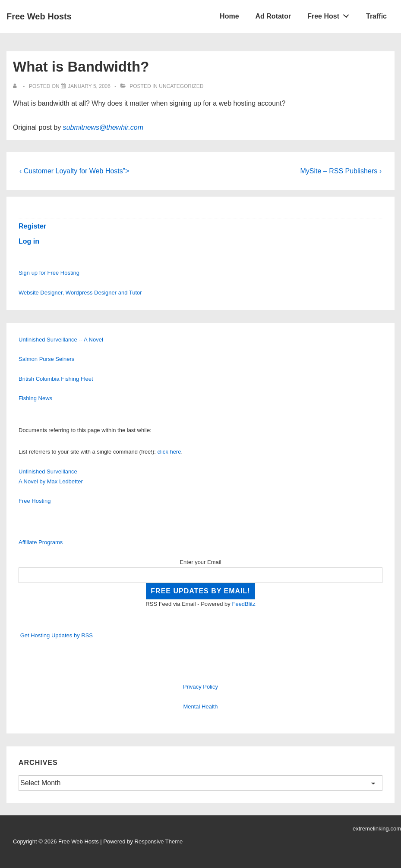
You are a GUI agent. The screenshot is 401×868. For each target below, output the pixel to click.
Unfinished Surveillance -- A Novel (61, 340)
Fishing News (35, 398)
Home (229, 16)
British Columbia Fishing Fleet (56, 379)
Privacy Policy (200, 687)
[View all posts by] (17, 86)
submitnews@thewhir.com (103, 127)
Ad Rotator (273, 16)
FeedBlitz (243, 604)
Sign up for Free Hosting (49, 273)
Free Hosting (35, 501)
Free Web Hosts (39, 16)
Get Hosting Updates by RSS (57, 635)
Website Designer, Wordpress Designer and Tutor (80, 293)
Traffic (376, 16)
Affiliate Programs (41, 542)
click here (169, 452)
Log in (29, 241)
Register (32, 226)
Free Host (331, 14)
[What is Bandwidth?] (89, 86)
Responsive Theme (159, 841)
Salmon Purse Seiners (46, 359)
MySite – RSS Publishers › (341, 171)
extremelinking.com (377, 829)
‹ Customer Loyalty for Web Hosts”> (74, 171)
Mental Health (200, 707)
